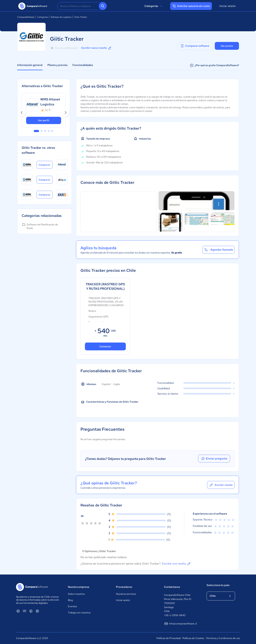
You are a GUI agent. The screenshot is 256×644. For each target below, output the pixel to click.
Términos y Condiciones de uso (223, 638)
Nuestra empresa (79, 587)
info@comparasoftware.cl (180, 624)
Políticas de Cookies (193, 638)
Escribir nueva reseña (97, 48)
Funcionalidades (83, 65)
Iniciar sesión (228, 6)
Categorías (154, 6)
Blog (70, 600)
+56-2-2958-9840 (175, 615)
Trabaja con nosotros (79, 613)
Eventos (72, 606)
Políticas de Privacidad (169, 638)
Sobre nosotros (76, 594)
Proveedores (124, 587)
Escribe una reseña (176, 564)
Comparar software (195, 46)
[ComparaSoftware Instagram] (37, 611)
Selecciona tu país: (218, 585)
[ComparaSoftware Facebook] (31, 611)
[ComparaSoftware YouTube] (25, 611)
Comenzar (105, 346)
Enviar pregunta (214, 459)
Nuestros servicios (126, 594)
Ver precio (227, 46)
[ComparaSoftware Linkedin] (18, 611)
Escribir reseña (221, 485)
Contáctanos (172, 587)
